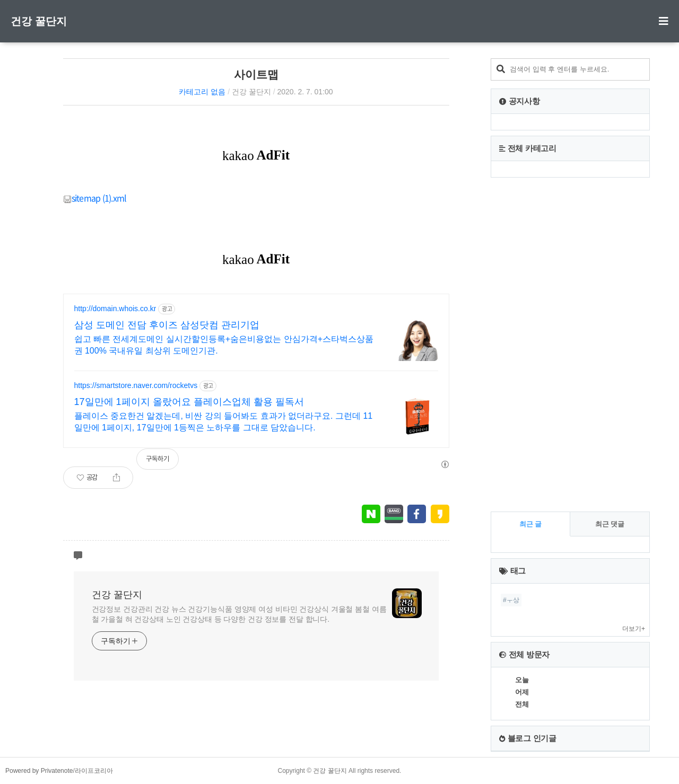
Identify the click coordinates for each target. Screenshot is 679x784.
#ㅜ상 (511, 600)
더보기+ (634, 629)
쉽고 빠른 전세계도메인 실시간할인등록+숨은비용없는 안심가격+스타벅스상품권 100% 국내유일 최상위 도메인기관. (224, 345)
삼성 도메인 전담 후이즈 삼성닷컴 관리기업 (167, 325)
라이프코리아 (94, 771)
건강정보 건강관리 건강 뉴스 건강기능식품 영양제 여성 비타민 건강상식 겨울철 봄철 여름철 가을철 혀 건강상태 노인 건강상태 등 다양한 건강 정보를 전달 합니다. (239, 614)
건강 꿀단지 (39, 21)
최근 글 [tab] (531, 524)
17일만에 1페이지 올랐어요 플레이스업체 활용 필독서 (189, 402)
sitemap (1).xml (95, 198)
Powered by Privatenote (39, 771)
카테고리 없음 (202, 92)
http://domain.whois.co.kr (115, 309)
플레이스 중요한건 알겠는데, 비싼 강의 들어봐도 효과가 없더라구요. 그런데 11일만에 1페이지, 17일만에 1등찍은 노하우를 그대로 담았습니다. (224, 422)
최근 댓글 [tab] (610, 524)
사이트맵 (256, 74)
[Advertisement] (570, 345)
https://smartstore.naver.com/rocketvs (136, 385)
